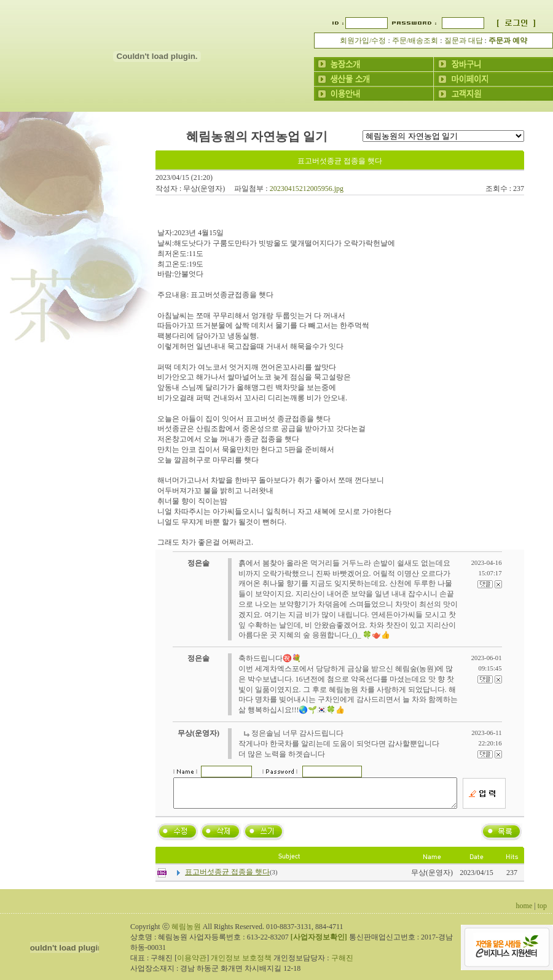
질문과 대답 (464, 41)
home (524, 911)
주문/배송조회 (415, 41)
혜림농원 (186, 932)
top (542, 911)
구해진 (342, 963)
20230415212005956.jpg (307, 189)
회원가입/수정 (363, 41)
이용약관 (192, 963)
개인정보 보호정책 (241, 963)
